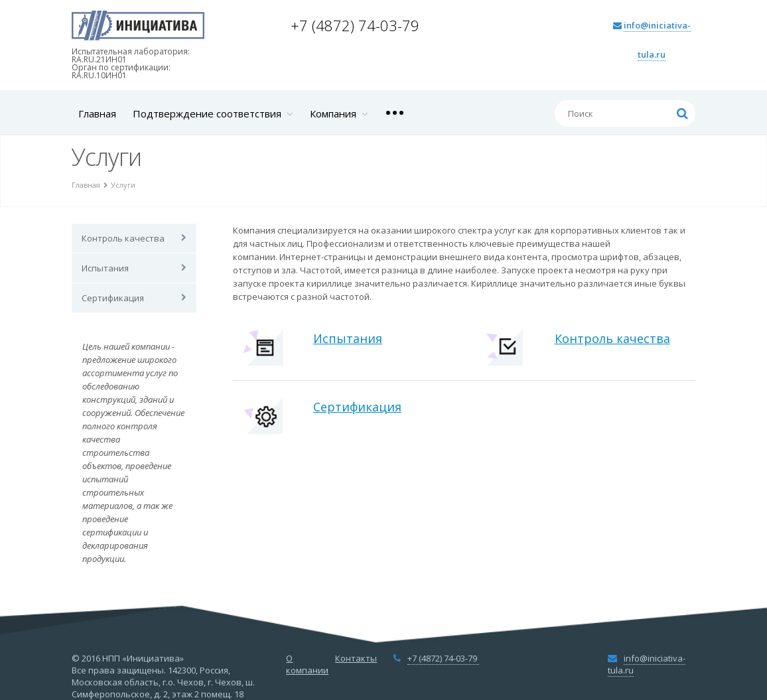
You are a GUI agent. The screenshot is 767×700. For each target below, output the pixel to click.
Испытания (105, 268)
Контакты (356, 658)
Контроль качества (123, 238)
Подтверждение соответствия (213, 113)
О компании (307, 664)
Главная (97, 113)
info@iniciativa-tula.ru (647, 664)
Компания (339, 113)
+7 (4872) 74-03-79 (357, 25)
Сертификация (113, 298)
